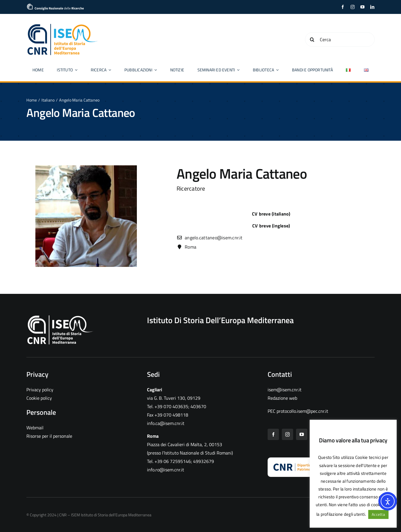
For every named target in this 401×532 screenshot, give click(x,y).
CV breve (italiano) (271, 214)
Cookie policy (39, 398)
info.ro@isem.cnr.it (166, 470)
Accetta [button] (378, 514)
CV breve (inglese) (271, 226)
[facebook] (343, 7)
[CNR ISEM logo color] (63, 25)
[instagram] (353, 7)
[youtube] (362, 7)
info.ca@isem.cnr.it (166, 423)
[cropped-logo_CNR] (55, 6)
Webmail (35, 428)
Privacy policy (40, 390)
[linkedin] (372, 7)
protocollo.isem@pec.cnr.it (302, 411)
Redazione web (282, 398)
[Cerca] (340, 39)
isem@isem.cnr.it (285, 390)
